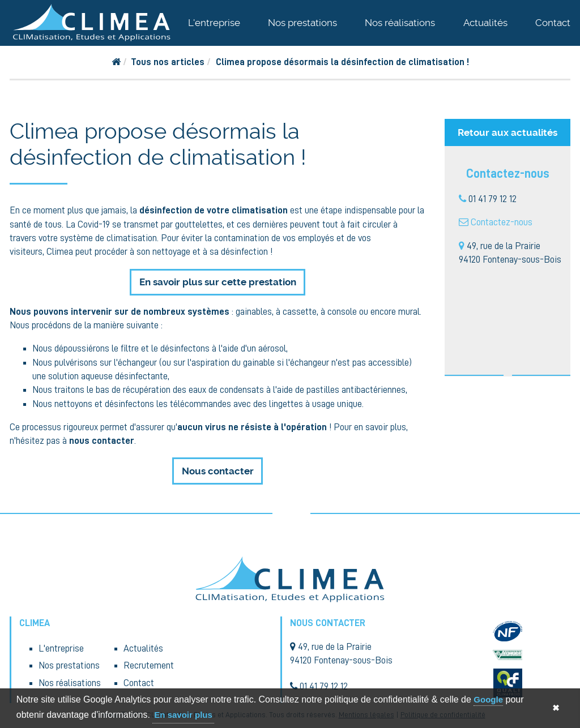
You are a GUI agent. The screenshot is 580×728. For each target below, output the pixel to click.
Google (488, 699)
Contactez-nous (502, 222)
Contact (553, 23)
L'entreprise (214, 23)
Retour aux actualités (507, 132)
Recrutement (149, 665)
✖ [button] (556, 708)
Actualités (485, 23)
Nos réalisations (400, 23)
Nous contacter (218, 471)
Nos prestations (302, 23)
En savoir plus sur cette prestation (218, 282)
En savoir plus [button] (183, 715)
